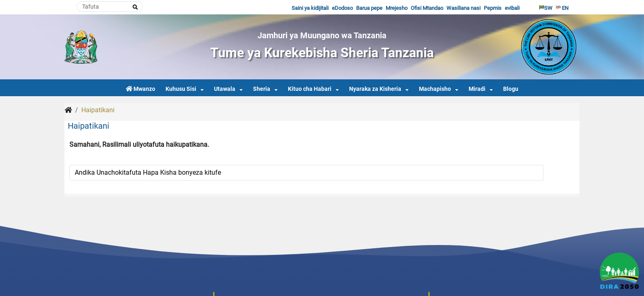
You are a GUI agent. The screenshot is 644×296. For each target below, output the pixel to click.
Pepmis (493, 8)
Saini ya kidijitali (310, 8)
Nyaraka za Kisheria (375, 89)
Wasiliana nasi (463, 8)
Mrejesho (397, 8)
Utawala (225, 89)
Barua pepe (369, 8)
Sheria (262, 89)
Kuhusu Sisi (181, 89)
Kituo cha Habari (310, 89)
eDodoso (342, 8)
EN (562, 8)
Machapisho (435, 89)
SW (546, 8)
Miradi (477, 89)
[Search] (110, 7)
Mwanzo (140, 89)
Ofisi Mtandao (427, 8)
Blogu (511, 89)
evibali (512, 8)
